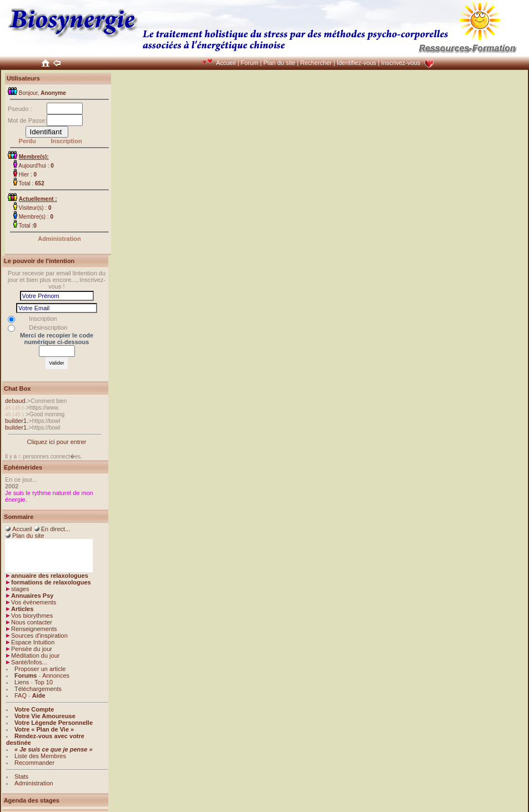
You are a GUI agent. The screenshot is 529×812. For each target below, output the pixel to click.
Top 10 (44, 682)
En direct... (56, 529)
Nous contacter (32, 622)
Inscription (66, 141)
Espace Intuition (33, 642)
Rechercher (316, 63)
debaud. (16, 401)
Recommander (34, 763)
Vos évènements (34, 602)
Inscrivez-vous (401, 63)
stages (20, 589)
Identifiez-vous (357, 63)
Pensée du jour (32, 649)
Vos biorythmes (32, 616)
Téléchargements (38, 689)
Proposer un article (40, 669)
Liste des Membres (40, 756)
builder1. (17, 421)
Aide (39, 695)
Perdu (27, 141)
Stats (21, 776)
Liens (22, 682)
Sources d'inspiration (39, 636)
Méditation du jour (35, 655)
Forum (250, 63)
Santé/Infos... (29, 662)
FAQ (21, 695)
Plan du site (279, 63)
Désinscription (48, 327)
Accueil (226, 63)
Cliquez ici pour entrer (57, 442)
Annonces (56, 675)
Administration (59, 239)
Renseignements (34, 629)
